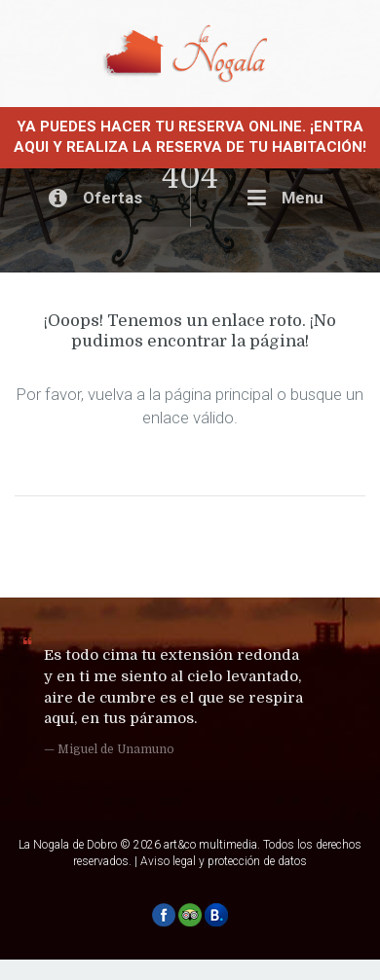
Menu (285, 198)
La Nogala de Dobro (68, 845)
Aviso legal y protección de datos (224, 861)
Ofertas (95, 198)
